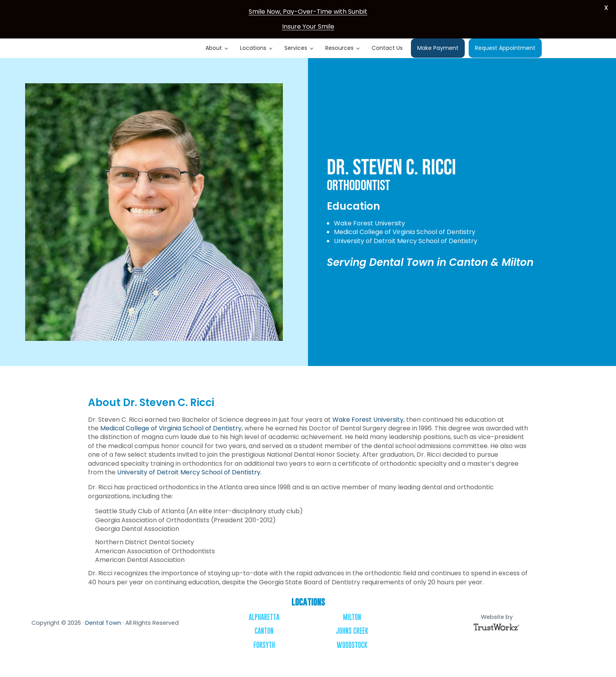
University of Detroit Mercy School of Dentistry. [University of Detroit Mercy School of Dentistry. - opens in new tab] (189, 485)
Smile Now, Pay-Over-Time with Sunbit (308, 12)
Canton (264, 644)
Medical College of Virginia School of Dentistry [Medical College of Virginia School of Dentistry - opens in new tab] (171, 441)
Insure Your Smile (308, 27)
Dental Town (103, 636)
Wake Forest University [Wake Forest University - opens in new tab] (368, 433)
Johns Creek (352, 644)
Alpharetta (264, 630)
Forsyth (264, 658)
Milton (352, 630)
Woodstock (352, 658)
